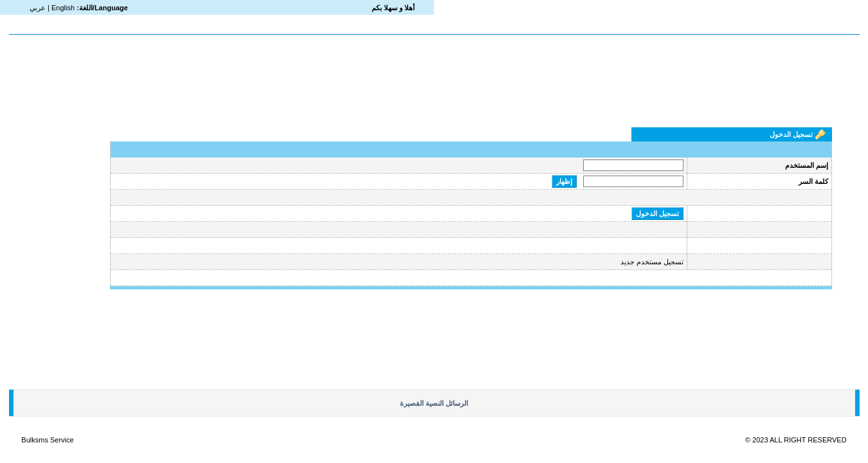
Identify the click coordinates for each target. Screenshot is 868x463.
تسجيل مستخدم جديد (652, 262)
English (63, 8)
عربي (38, 8)
